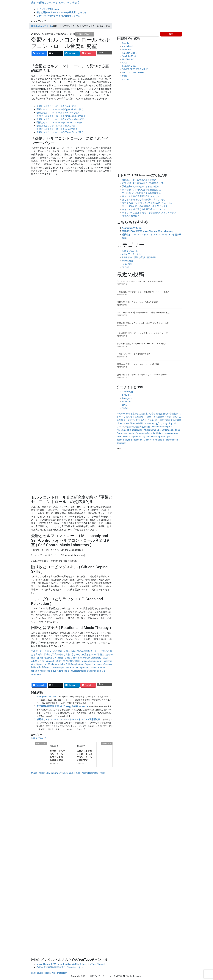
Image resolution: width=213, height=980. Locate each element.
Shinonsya (36, 973)
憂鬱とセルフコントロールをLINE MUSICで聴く (60, 122)
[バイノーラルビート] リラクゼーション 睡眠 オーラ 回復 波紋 (143, 313)
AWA (124, 63)
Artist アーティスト (132, 254)
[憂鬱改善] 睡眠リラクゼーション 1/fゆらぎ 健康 (137, 302)
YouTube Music (130, 56)
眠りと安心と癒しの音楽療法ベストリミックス (145, 206)
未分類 (125, 267)
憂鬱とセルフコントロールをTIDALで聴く (57, 126)
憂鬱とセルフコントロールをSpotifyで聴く (57, 106)
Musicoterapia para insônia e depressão (70, 668)
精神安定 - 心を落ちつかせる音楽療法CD (142, 190)
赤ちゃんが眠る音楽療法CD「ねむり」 (141, 196)
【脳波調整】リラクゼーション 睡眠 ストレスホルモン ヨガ (142, 333)
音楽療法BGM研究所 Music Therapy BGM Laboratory (62, 706)
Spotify (126, 43)
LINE (124, 405)
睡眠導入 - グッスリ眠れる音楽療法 (139, 180)
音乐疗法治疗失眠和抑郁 (68, 661)
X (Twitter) (127, 395)
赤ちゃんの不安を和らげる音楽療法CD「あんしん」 (147, 203)
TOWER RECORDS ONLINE (135, 69)
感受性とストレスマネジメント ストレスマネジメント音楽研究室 (68, 719)
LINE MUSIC (128, 59)
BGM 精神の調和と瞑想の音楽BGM (139, 257)
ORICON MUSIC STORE (133, 73)
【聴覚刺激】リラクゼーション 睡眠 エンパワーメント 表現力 (143, 292)
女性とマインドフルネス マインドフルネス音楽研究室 (140, 281)
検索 (171, 34)
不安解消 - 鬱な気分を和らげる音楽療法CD (143, 183)
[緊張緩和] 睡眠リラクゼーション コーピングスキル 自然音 (142, 344)
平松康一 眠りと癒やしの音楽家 (47, 651)
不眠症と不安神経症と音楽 (57, 654)
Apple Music (128, 46)
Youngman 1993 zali (47, 697)
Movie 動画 (127, 261)
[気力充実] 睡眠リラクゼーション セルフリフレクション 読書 (143, 323)
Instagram (127, 398)
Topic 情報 (127, 264)
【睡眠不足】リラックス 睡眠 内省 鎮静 (134, 354)
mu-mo (126, 79)
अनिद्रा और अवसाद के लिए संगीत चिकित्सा (146, 433)
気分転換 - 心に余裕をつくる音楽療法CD (142, 193)
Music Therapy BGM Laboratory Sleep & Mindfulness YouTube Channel (71, 964)
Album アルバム (85, 34)
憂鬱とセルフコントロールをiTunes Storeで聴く (60, 132)
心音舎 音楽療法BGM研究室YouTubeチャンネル (60, 967)
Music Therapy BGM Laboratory (46, 773)
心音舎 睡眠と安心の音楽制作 (78, 651)
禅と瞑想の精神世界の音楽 (50, 658)
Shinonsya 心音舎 (72, 773)
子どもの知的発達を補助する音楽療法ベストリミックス (149, 213)
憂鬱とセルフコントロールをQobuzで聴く (57, 129)
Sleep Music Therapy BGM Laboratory (83, 658)
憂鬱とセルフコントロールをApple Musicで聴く (60, 109)
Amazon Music (129, 53)
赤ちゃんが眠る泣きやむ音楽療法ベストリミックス (147, 209)
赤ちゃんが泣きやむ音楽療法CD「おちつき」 (144, 200)
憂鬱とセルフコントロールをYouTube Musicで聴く (61, 119)
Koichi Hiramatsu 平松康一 (95, 773)
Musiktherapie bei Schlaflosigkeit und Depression (72, 664)
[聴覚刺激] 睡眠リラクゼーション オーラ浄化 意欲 (138, 364)
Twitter (54, 973)
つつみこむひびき (131, 216)
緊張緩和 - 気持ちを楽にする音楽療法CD (142, 186)
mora (125, 76)
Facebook (127, 402)
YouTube (126, 50)
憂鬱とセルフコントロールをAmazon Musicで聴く (61, 116)
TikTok (125, 408)
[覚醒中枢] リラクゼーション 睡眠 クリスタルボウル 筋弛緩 (142, 375)
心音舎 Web (128, 392)
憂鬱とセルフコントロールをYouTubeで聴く (58, 113)
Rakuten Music (129, 66)
